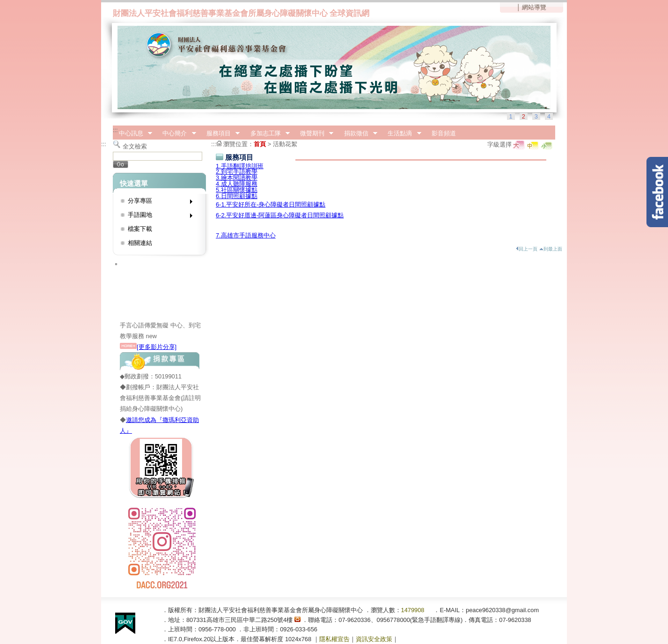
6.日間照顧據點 (237, 196)
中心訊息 (132, 133)
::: (115, 130)
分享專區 (157, 203)
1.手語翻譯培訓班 (240, 166)
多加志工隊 (267, 133)
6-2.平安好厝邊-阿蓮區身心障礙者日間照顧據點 (280, 215)
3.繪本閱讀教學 (237, 178)
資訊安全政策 (374, 639)
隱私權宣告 (334, 639)
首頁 (260, 144)
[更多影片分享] (148, 347)
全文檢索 (135, 146)
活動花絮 (285, 144)
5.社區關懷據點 (237, 190)
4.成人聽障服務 (237, 184)
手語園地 (157, 217)
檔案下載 (140, 229)
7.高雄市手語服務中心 (246, 235)
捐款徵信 (358, 133)
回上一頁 (527, 249)
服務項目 (220, 133)
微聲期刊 (314, 133)
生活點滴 (402, 133)
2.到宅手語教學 (237, 172)
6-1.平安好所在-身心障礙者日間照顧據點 (271, 204)
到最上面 (551, 249)
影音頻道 (444, 133)
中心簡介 (176, 133)
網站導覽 (534, 7)
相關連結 (140, 243)
